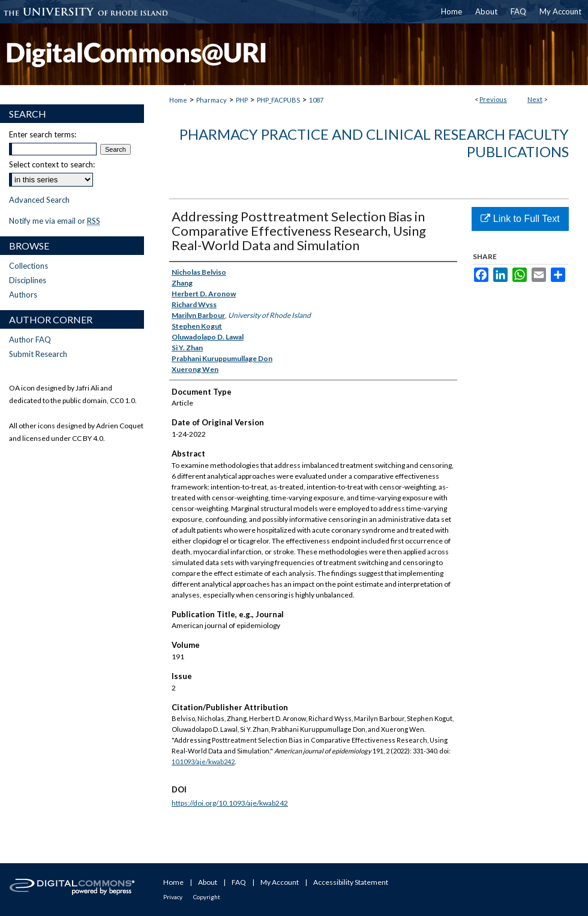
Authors (23, 295)
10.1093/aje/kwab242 (203, 762)
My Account (280, 882)
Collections (28, 266)
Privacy (173, 897)
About (208, 882)
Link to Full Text (520, 219)
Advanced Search (39, 200)
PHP (242, 100)
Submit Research (38, 354)
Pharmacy (211, 100)
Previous (493, 99)
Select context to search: (52, 164)
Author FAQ (30, 340)
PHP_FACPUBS (278, 100)
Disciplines (28, 280)
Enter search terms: (43, 134)
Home (178, 100)
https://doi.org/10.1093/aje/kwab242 (230, 803)
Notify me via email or (55, 221)
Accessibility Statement (351, 882)
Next (535, 99)
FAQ (239, 882)
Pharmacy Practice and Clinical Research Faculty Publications (374, 143)
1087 (316, 100)
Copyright (207, 897)
